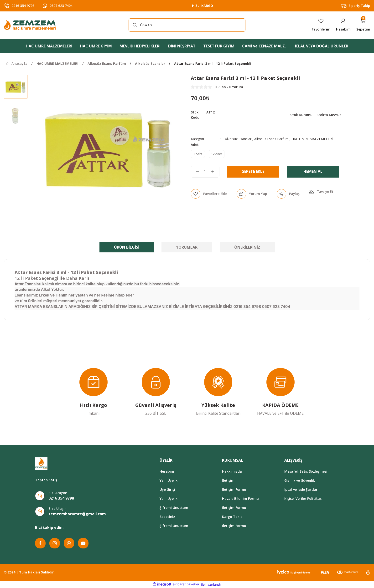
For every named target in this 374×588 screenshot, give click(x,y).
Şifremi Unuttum (174, 508)
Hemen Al (313, 172)
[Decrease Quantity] (195, 172)
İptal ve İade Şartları (301, 489)
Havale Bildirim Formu (240, 499)
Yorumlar (187, 247)
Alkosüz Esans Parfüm (271, 139)
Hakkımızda (232, 471)
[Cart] (363, 25)
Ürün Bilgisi (127, 247)
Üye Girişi (167, 489)
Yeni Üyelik (169, 480)
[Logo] (31, 25)
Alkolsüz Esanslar (238, 139)
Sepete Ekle (253, 172)
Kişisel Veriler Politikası (303, 499)
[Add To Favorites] (209, 194)
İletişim (228, 480)
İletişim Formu (234, 489)
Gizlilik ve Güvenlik (300, 480)
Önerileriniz (247, 247)
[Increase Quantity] (215, 172)
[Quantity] (205, 172)
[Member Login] (343, 25)
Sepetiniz (167, 517)
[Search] (187, 25)
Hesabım (167, 471)
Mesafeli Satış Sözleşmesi (306, 471)
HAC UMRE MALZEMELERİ (312, 139)
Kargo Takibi (233, 517)
